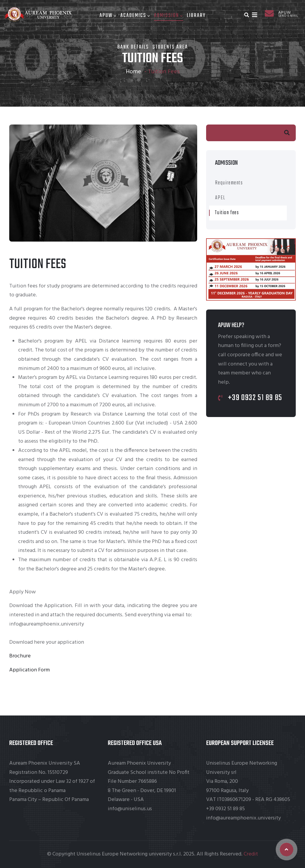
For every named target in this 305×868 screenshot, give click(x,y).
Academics (135, 16)
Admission (169, 16)
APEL (220, 198)
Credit (251, 854)
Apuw (108, 16)
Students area (170, 47)
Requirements (229, 183)
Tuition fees (227, 213)
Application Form (29, 670)
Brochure (20, 656)
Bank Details (133, 47)
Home (133, 72)
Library (196, 16)
